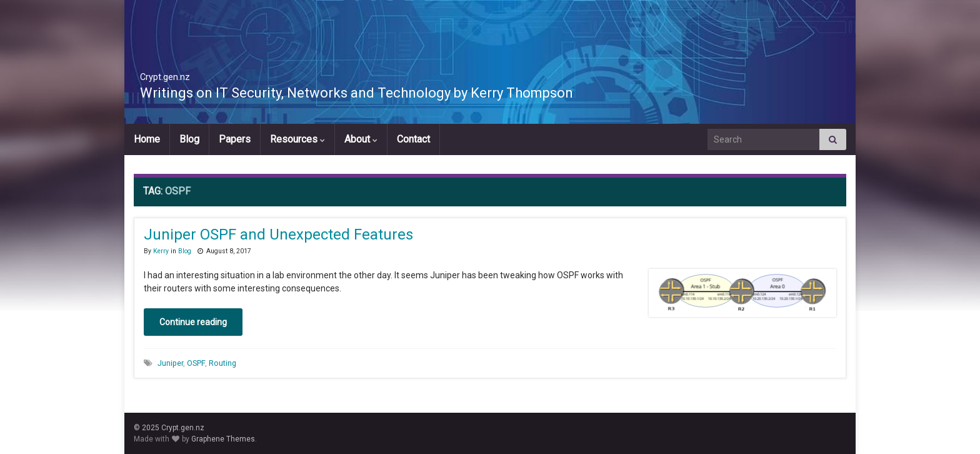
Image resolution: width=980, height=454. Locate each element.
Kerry (161, 251)
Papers (235, 139)
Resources (297, 139)
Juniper (170, 363)
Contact (413, 139)
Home (147, 139)
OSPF (196, 363)
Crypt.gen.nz (191, 73)
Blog (189, 139)
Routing (222, 363)
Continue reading (193, 322)
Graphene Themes (223, 439)
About (361, 139)
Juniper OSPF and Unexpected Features (278, 235)
